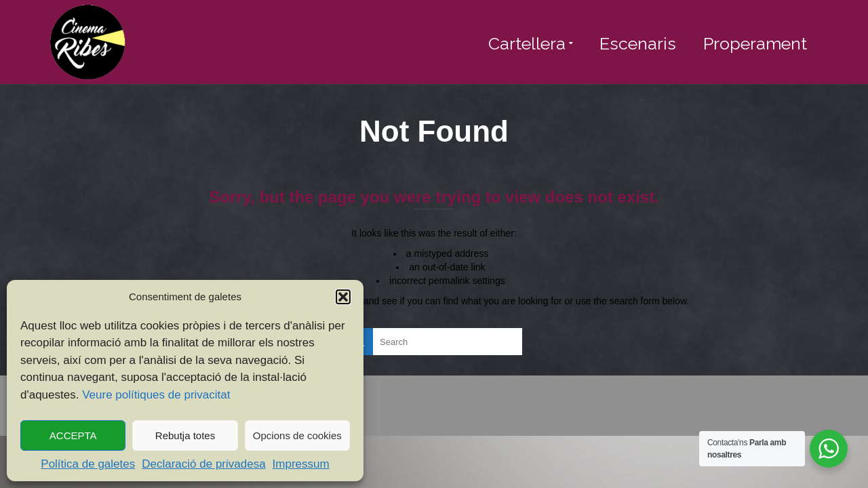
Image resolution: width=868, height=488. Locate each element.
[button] (343, 297)
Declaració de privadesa (203, 464)
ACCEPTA (73, 435)
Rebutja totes (185, 435)
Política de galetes (88, 464)
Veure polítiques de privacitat (156, 395)
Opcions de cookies (297, 435)
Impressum (301, 464)
